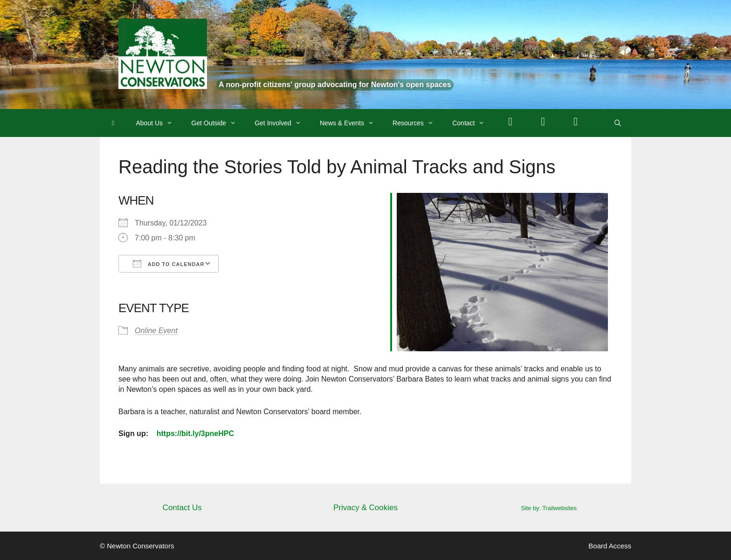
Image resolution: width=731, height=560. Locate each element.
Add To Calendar (169, 264)
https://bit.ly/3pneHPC (195, 434)
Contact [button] (473, 123)
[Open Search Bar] (618, 123)
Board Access (610, 546)
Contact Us (182, 508)
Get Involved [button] (283, 123)
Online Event (156, 331)
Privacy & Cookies (365, 508)
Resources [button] (418, 123)
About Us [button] (159, 123)
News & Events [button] (352, 123)
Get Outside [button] (218, 123)
